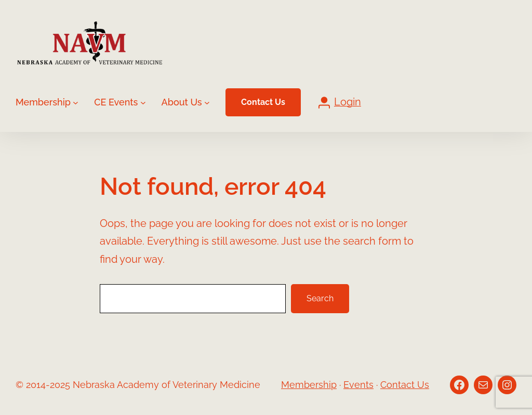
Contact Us (263, 102)
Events (358, 385)
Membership (309, 385)
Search (320, 298)
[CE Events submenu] (143, 102)
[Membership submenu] (76, 102)
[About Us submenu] (207, 102)
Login (348, 102)
